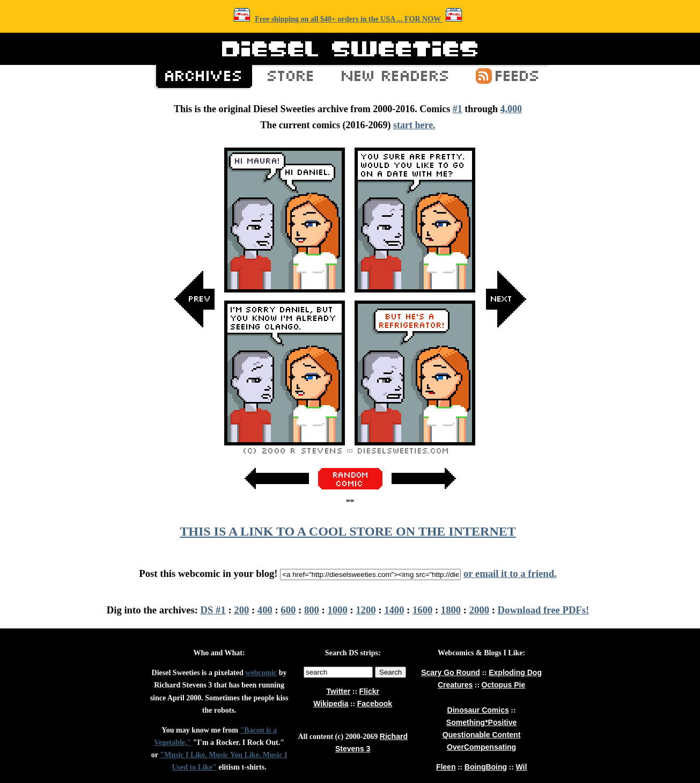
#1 (458, 109)
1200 (366, 610)
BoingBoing (486, 767)
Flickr (369, 691)
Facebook (375, 704)
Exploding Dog (515, 672)
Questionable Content (481, 735)
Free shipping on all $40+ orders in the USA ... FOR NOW (349, 19)
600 (288, 610)
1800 (451, 610)
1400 (394, 610)
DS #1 (213, 610)
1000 (337, 610)
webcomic (261, 673)
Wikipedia (331, 704)
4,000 (511, 109)
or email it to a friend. (510, 573)
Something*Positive (481, 722)
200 (241, 610)
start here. (414, 125)
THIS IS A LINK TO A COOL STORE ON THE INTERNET (348, 531)
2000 (479, 610)
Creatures (455, 685)
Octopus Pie (504, 685)
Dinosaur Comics (478, 710)
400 (265, 610)
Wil (521, 767)
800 (312, 610)
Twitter (338, 691)
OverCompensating (481, 747)
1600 (422, 610)
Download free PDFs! (544, 610)
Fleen (446, 767)
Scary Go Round (451, 672)
